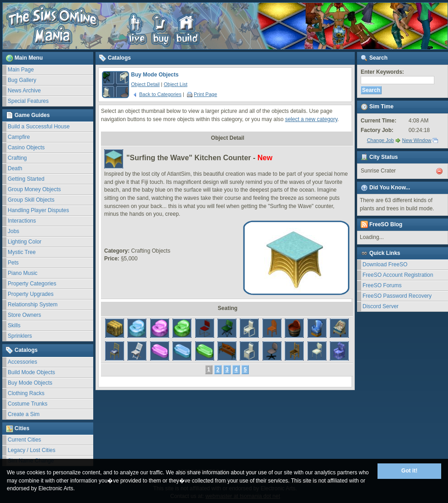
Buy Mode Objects (30, 383)
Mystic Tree (22, 252)
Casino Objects (26, 147)
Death (15, 168)
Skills (14, 325)
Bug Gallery (22, 80)
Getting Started (26, 179)
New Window (417, 140)
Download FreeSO (385, 264)
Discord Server (380, 306)
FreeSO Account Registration (398, 275)
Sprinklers (20, 336)
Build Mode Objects (31, 372)
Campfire (19, 137)
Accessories (23, 362)
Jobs (13, 231)
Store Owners (24, 315)
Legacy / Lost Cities (32, 450)
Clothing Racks (26, 393)
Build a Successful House (39, 127)
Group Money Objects (34, 189)
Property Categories (32, 284)
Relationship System (33, 305)
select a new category (311, 119)
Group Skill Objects (31, 200)
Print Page (202, 94)
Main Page (21, 70)
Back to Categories (157, 94)
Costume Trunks (28, 404)
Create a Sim (24, 414)
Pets (13, 263)
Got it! (409, 471)
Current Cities (24, 440)
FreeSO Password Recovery (397, 296)
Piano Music (23, 273)
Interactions (22, 221)
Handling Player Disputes (38, 210)
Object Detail (145, 84)
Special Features (28, 101)
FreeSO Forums (382, 285)
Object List (176, 84)
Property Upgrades (31, 294)
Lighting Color (25, 242)
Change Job (380, 140)
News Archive (24, 91)
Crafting (17, 158)
